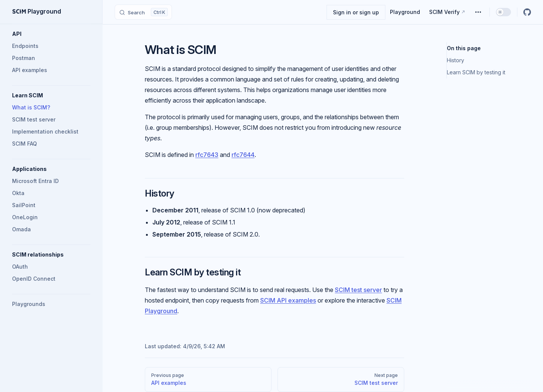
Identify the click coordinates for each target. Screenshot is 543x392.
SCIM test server (358, 290)
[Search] (143, 12)
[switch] (503, 12)
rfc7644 (243, 155)
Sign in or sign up (356, 12)
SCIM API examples (288, 300)
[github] (527, 12)
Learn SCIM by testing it (476, 72)
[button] (51, 34)
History (456, 60)
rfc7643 (207, 155)
